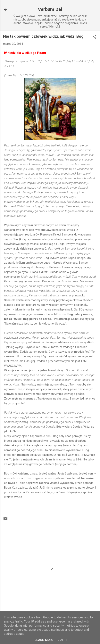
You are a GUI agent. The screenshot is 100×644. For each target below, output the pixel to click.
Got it (62, 640)
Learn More (44, 640)
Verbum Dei (50, 9)
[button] (95, 37)
